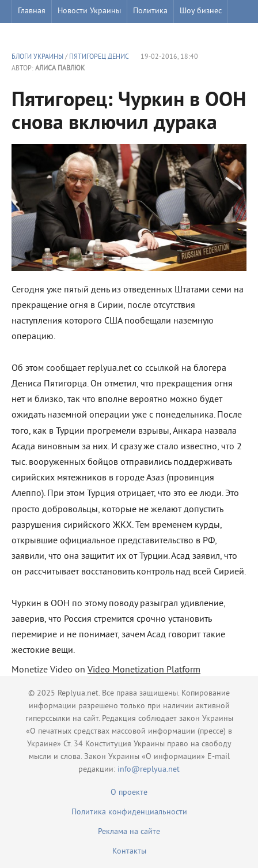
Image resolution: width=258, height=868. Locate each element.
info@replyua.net (149, 770)
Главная (32, 11)
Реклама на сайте (129, 832)
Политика (150, 11)
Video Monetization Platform (144, 670)
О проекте (129, 793)
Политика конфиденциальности (129, 812)
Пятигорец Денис (99, 57)
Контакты (129, 852)
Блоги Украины (37, 57)
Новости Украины (89, 11)
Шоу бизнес (201, 11)
